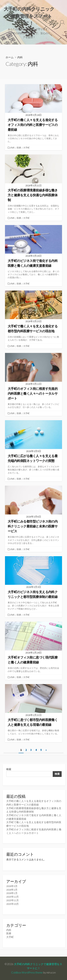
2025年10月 (13, 904)
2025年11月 (13, 900)
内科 (13, 148)
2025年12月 (13, 897)
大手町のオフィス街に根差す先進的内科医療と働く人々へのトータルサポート (34, 831)
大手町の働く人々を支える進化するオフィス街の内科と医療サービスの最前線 (34, 803)
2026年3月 (12, 886)
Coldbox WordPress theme (27, 972)
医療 (19, 148)
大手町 (26, 148)
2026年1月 (12, 893)
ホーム (10, 57)
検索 (9, 769)
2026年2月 (12, 890)
